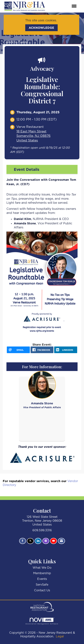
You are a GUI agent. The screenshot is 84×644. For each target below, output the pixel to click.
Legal (60, 636)
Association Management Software (42, 621)
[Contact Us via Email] (61, 541)
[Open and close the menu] (63, 6)
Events (42, 579)
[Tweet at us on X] (30, 541)
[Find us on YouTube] (54, 541)
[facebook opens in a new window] (42, 350)
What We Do (42, 568)
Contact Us (42, 590)
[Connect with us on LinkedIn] (38, 541)
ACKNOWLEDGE (41, 28)
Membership (42, 573)
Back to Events (15, 42)
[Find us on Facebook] (23, 541)
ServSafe (42, 585)
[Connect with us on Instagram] (46, 541)
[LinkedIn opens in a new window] (66, 350)
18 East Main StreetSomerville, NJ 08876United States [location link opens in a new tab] (33, 136)
